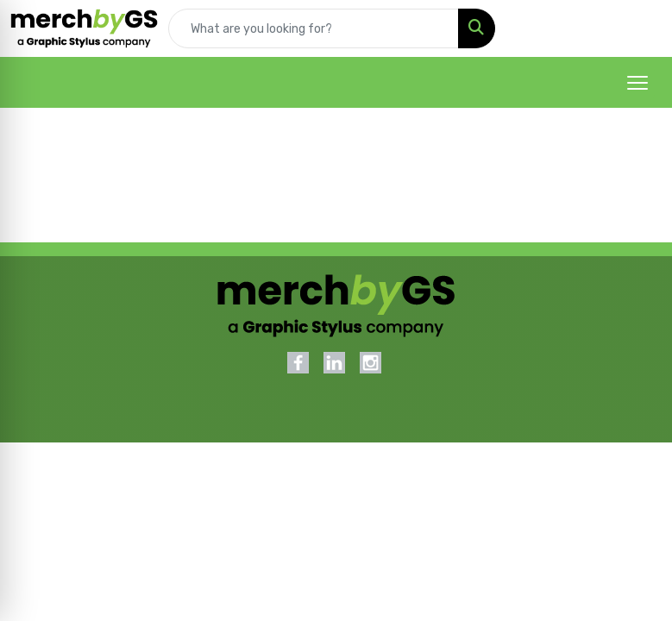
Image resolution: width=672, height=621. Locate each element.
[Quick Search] (314, 28)
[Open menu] (637, 83)
